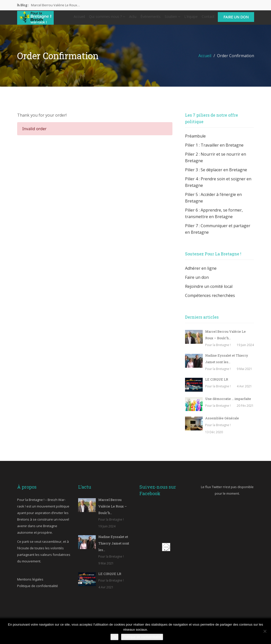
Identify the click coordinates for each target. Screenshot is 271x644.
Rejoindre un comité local (209, 290)
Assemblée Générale (222, 422)
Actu (133, 19)
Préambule (195, 140)
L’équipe (191, 19)
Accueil (79, 19)
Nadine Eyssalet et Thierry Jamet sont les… (114, 547)
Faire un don (236, 19)
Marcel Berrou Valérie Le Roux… (55, 5)
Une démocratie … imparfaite (228, 403)
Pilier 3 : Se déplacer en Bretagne (216, 174)
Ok (115, 637)
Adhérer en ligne (201, 272)
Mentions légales (30, 583)
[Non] (265, 631)
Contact (208, 19)
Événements (150, 19)
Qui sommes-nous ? (107, 19)
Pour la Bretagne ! (218, 349)
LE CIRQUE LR (217, 383)
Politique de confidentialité (38, 590)
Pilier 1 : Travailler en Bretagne (214, 149)
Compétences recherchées (210, 299)
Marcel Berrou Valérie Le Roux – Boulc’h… (113, 510)
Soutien (172, 19)
